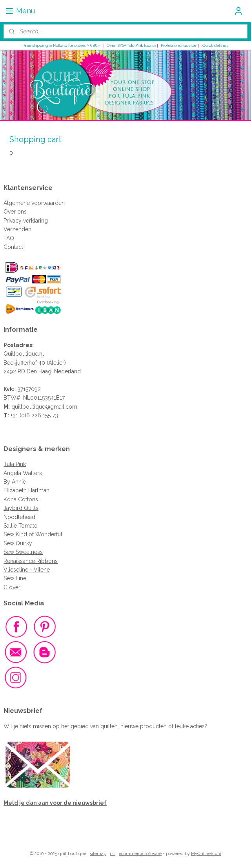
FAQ (9, 238)
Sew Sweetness (23, 552)
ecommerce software (140, 854)
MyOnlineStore (206, 854)
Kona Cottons (21, 499)
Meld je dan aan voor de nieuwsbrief (55, 803)
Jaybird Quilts (21, 508)
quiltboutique (28, 407)
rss (113, 854)
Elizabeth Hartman (26, 490)
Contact (13, 247)
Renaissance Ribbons (31, 561)
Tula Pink (15, 464)
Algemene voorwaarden (34, 203)
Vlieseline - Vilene (27, 570)
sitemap (98, 854)
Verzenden (17, 229)
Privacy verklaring (26, 221)
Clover (12, 587)
